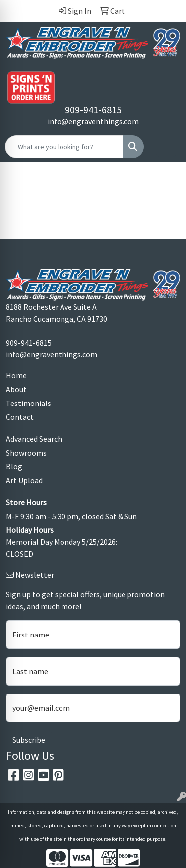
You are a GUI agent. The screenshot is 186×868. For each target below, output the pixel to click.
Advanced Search (34, 439)
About (16, 389)
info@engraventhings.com (93, 121)
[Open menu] (166, 147)
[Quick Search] (64, 147)
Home (16, 375)
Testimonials (29, 403)
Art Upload (24, 480)
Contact (20, 417)
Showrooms (26, 453)
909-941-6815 (93, 109)
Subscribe (29, 740)
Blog (14, 466)
